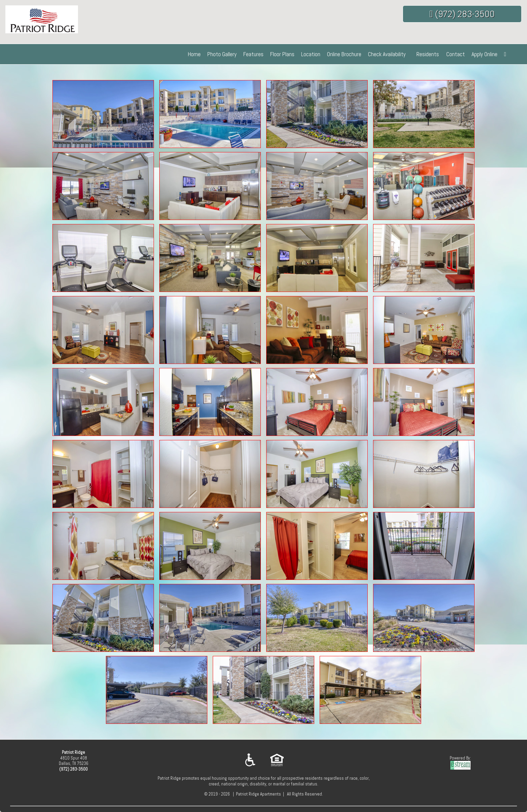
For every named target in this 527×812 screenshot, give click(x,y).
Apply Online (484, 54)
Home (194, 54)
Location (311, 54)
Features (253, 54)
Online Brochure (344, 54)
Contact (456, 54)
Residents (428, 54)
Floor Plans (282, 54)
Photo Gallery (222, 54)
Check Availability (387, 54)
